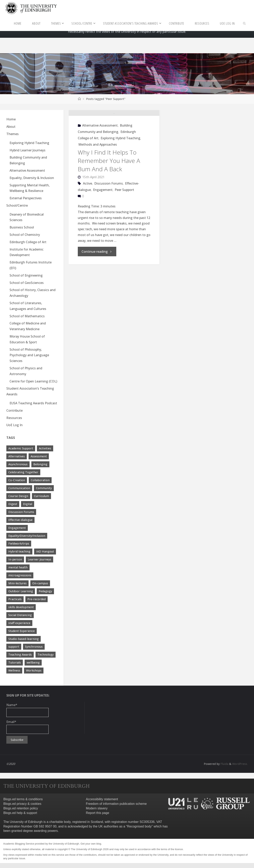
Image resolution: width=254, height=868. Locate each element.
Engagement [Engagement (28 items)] (17, 528)
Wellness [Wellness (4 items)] (14, 670)
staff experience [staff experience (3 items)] (19, 623)
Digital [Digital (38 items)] (28, 504)
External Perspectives (26, 198)
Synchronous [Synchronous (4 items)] (34, 647)
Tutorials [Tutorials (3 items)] (15, 662)
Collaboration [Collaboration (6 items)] (40, 480)
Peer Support (124, 215)
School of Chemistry (25, 235)
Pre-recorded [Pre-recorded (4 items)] (37, 599)
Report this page (98, 813)
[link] (244, 23)
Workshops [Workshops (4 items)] (34, 670)
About (11, 127)
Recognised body (139, 826)
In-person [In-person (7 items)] (15, 559)
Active (88, 208)
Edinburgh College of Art (28, 242)
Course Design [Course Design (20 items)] (18, 496)
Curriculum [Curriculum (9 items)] (41, 496)
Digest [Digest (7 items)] (13, 504)
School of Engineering (26, 275)
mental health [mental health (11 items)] (18, 567)
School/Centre (17, 205)
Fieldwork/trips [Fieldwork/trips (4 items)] (19, 543)
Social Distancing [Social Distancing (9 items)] (20, 615)
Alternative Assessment (100, 150)
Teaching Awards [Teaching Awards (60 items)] (20, 655)
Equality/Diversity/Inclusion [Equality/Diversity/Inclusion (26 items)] (27, 536)
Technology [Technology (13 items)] (46, 655)
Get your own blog (91, 844)
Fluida (224, 764)
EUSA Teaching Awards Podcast (33, 403)
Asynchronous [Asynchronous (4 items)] (18, 464)
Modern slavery (97, 808)
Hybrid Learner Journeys (27, 150)
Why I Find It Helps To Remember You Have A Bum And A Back (109, 186)
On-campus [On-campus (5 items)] (40, 583)
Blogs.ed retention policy (21, 808)
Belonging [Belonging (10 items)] (40, 464)
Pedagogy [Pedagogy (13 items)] (45, 591)
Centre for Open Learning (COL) (33, 381)
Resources (14, 418)
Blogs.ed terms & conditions (23, 799)
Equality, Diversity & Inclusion (32, 178)
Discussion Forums (109, 208)
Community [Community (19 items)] (44, 488)
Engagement (103, 215)
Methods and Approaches (98, 169)
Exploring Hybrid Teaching (120, 163)
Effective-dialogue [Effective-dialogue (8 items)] (20, 520)
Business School (22, 227)
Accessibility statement (102, 799)
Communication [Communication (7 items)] (19, 488)
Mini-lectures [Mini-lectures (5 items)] (17, 583)
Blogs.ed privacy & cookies (22, 804)
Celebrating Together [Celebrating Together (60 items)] (23, 472)
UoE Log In (14, 425)
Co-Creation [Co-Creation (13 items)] (17, 480)
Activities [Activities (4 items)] (45, 448)
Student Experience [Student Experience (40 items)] (22, 631)
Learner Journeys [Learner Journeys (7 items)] (39, 559)
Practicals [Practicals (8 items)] (15, 599)
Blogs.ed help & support (20, 813)
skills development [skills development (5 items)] (21, 607)
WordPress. (240, 764)
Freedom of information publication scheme (116, 804)
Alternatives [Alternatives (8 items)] (17, 456)
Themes (13, 134)
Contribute (14, 410)
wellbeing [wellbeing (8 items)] (33, 662)
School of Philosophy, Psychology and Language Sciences (29, 355)
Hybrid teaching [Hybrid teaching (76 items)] (19, 551)
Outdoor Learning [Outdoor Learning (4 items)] (21, 591)
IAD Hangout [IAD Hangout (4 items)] (45, 551)
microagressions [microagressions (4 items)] (20, 575)
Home (11, 119)
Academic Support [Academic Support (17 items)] (21, 448)
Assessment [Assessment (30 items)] (39, 456)
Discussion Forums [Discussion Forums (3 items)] (21, 512)
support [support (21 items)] (14, 647)
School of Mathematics (27, 316)
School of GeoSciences (27, 283)
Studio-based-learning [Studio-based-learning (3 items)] (24, 639)
